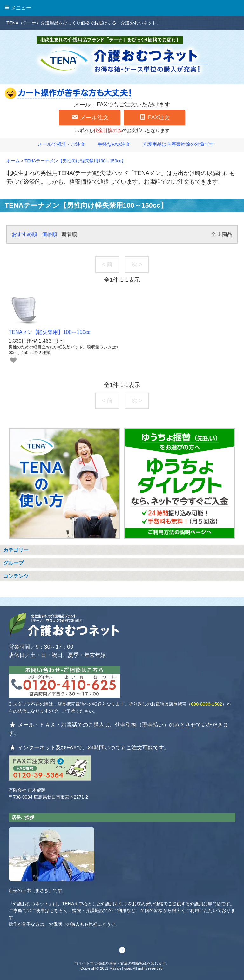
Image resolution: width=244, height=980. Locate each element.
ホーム (13, 161)
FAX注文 (154, 117)
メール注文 (90, 117)
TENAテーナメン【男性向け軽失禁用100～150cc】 (75, 161)
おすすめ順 (24, 234)
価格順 (50, 234)
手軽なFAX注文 (110, 144)
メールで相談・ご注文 (58, 144)
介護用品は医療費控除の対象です (175, 144)
